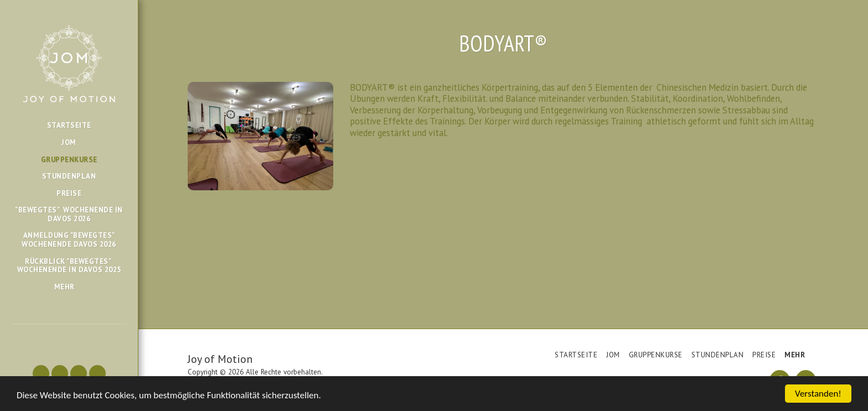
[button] (41, 373)
